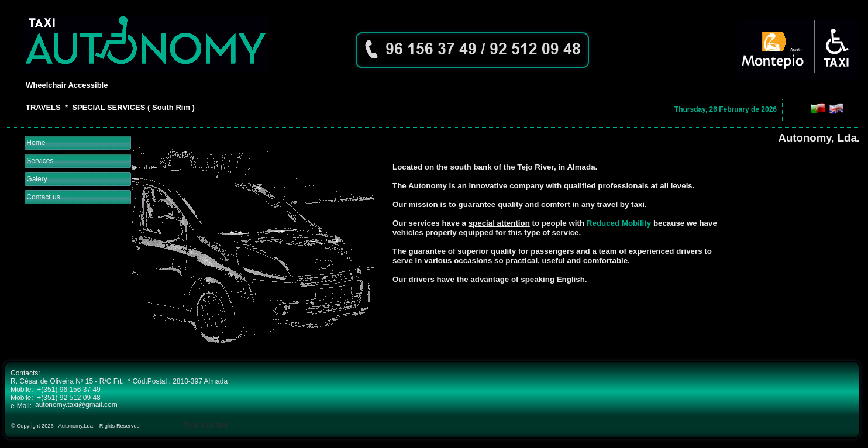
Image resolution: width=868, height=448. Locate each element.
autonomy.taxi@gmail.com (76, 405)
